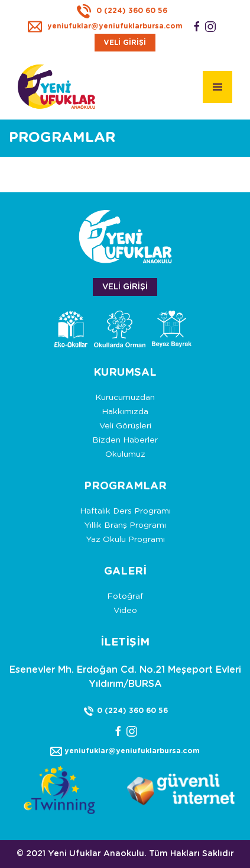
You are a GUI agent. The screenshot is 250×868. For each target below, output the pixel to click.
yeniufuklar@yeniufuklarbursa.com (105, 26)
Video (125, 611)
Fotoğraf (125, 596)
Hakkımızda (125, 412)
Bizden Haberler (125, 440)
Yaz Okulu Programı (125, 540)
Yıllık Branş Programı (125, 525)
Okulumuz (125, 454)
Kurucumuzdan (125, 398)
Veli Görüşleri (125, 426)
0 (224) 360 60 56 (122, 11)
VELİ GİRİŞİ (125, 43)
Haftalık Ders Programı (125, 511)
